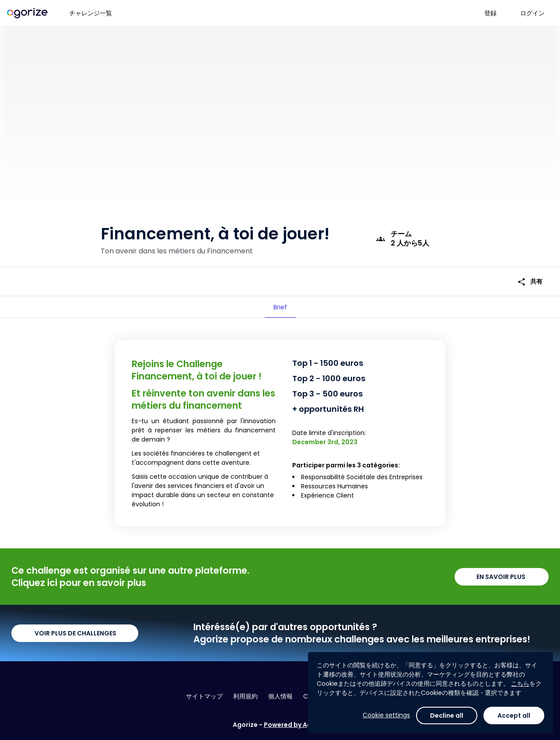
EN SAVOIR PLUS (502, 577)
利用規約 (245, 696)
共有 (530, 282)
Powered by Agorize (296, 725)
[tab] (280, 307)
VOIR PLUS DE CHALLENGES (75, 633)
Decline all (447, 715)
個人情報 (280, 696)
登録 (490, 13)
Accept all (514, 715)
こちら (520, 684)
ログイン (532, 13)
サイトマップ (204, 696)
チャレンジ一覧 (91, 13)
